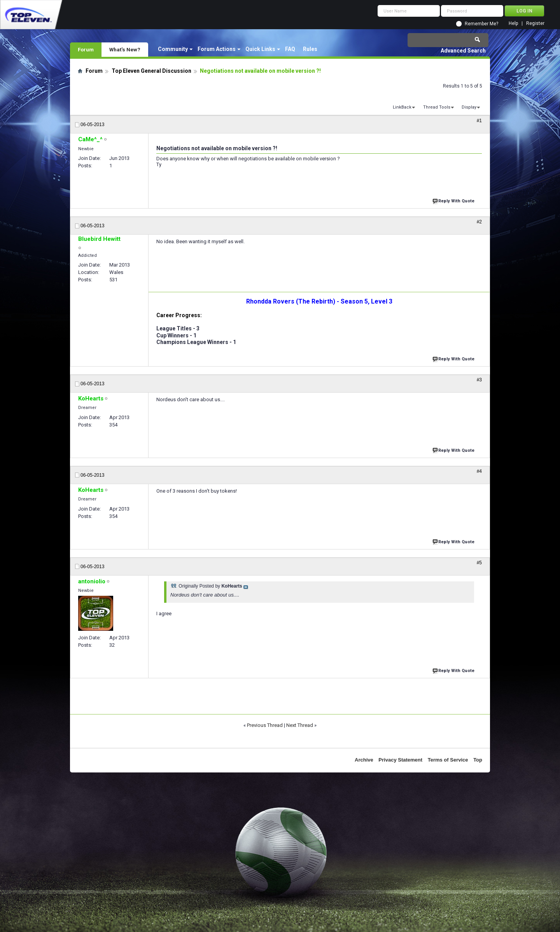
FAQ (290, 49)
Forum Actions (217, 49)
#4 (479, 471)
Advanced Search (463, 51)
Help (513, 24)
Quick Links (260, 49)
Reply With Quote (454, 200)
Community (173, 49)
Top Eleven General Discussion (151, 71)
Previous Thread (265, 725)
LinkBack (402, 107)
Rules (310, 49)
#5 (479, 563)
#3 (479, 380)
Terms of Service (448, 760)
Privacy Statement (400, 760)
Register (535, 24)
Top (478, 760)
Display (469, 107)
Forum (86, 49)
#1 (479, 121)
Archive (364, 760)
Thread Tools (437, 107)
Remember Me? (481, 24)
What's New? (125, 49)
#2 (479, 222)
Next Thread (300, 725)
